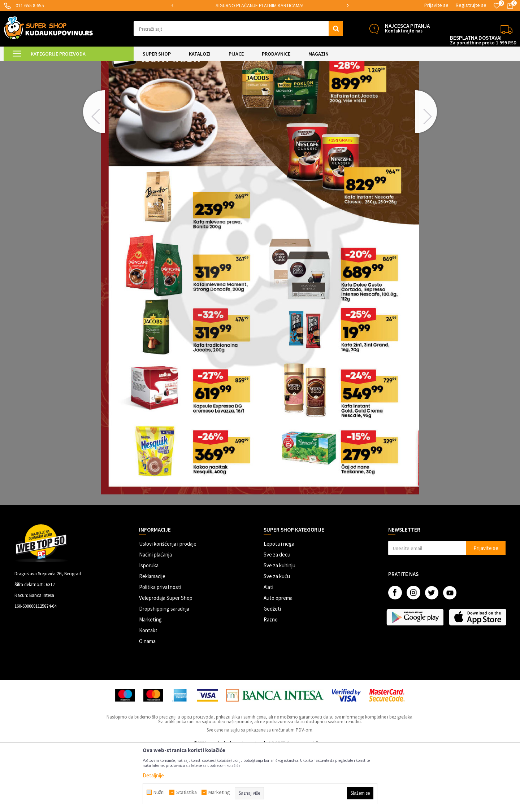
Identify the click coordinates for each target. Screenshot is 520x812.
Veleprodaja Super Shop (166, 659)
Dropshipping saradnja (164, 670)
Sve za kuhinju (279, 626)
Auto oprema (278, 659)
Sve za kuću (277, 637)
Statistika (187, 792)
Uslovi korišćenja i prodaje (168, 605)
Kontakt (148, 691)
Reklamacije (152, 637)
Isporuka (149, 626)
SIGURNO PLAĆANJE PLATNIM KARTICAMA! (259, 5)
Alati (268, 648)
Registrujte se (471, 5)
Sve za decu (277, 615)
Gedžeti (272, 670)
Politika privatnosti (160, 648)
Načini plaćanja (155, 615)
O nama (147, 702)
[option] (260, 6)
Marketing (150, 680)
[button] (238, 29)
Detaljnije (153, 775)
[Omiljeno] (497, 6)
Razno (271, 680)
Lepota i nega (279, 605)
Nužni (159, 792)
